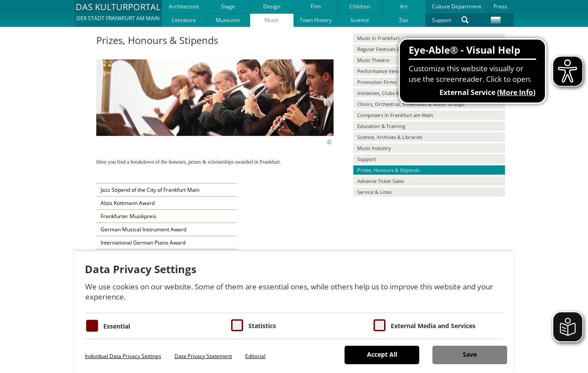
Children (360, 6)
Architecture (184, 6)
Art (404, 6)
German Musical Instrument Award (143, 229)
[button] (118, 13)
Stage (228, 6)
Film (316, 6)
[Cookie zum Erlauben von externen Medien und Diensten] (379, 325)
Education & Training (381, 126)
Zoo (404, 20)
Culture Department (457, 6)
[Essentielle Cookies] (92, 326)
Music (272, 20)
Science (360, 20)
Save (470, 354)
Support (442, 20)
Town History (316, 20)
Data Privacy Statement (203, 356)
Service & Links (374, 192)
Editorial (255, 356)
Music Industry (374, 148)
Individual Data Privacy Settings (123, 356)
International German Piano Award (143, 243)
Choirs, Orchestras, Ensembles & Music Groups (411, 104)
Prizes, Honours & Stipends (388, 170)
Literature (184, 20)
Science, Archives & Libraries (390, 137)
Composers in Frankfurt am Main (395, 115)
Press (500, 6)
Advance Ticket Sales (381, 181)
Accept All (382, 354)
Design (272, 6)
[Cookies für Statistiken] (237, 325)
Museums (228, 20)
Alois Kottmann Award (128, 203)
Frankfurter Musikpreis (129, 216)
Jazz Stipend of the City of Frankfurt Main (150, 190)
